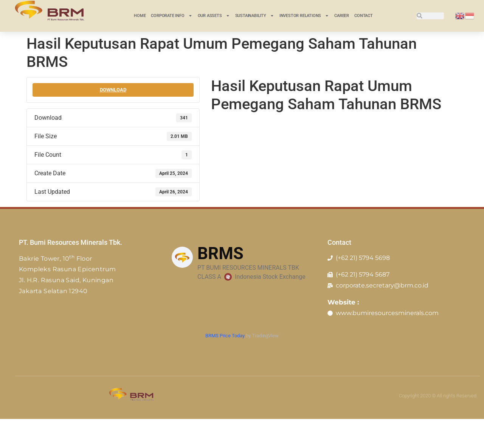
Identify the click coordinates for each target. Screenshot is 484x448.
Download (113, 90)
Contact (364, 16)
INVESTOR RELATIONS (304, 16)
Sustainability (255, 16)
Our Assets (214, 16)
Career (342, 16)
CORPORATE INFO (171, 16)
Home (140, 16)
